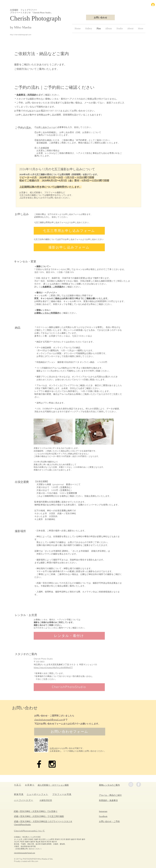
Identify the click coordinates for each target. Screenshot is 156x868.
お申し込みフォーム (46, 127)
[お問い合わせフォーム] (70, 732)
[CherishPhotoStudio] (69, 687)
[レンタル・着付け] (69, 636)
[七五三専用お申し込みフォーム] (69, 231)
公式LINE (54, 748)
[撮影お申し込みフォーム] (69, 247)
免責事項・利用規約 (26, 95)
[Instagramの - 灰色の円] (131, 784)
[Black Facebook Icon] (39, 764)
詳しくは (38, 287)
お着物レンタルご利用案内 (47, 313)
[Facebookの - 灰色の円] (139, 784)
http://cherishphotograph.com (21, 35)
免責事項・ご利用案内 (53, 287)
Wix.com (35, 861)
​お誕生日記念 (46, 800)
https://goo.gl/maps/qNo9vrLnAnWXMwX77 (53, 668)
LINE (30, 111)
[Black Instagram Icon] (52, 764)
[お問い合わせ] (100, 17)
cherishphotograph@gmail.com (49, 720)
